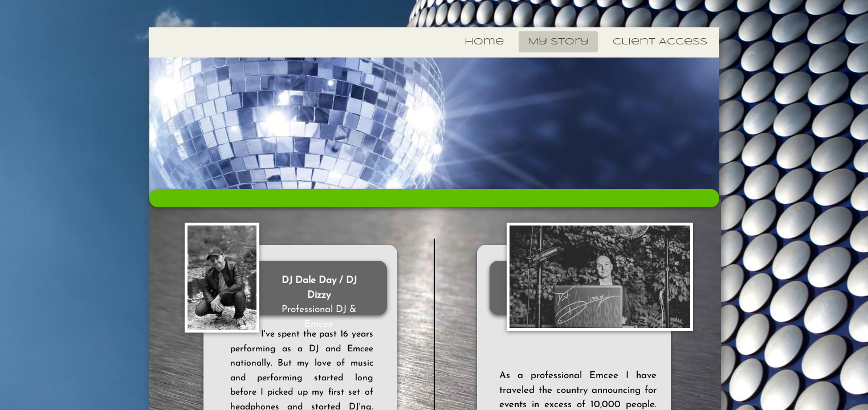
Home (484, 42)
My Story (558, 42)
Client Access (660, 42)
